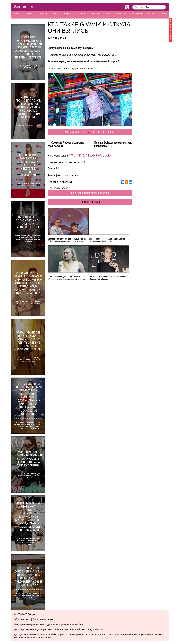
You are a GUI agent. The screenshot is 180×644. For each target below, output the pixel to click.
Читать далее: (71, 132)
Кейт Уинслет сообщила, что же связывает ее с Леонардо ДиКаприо (108, 278)
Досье (163, 14)
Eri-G (82, 156)
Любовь (95, 14)
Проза (29, 14)
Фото (151, 14)
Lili (58, 168)
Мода (56, 14)
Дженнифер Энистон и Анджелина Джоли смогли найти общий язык (107, 240)
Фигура (81, 14)
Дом (107, 14)
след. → (112, 132)
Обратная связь (22, 619)
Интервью (137, 14)
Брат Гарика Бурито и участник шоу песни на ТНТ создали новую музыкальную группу (67, 240)
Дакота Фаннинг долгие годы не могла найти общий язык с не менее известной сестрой (67, 278)
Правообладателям (43, 619)
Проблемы (120, 14)
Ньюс (17, 14)
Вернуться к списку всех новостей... (90, 193)
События (42, 14)
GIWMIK (73, 156)
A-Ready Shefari (94, 156)
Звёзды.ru (24, 7)
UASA (108, 156)
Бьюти (68, 14)
